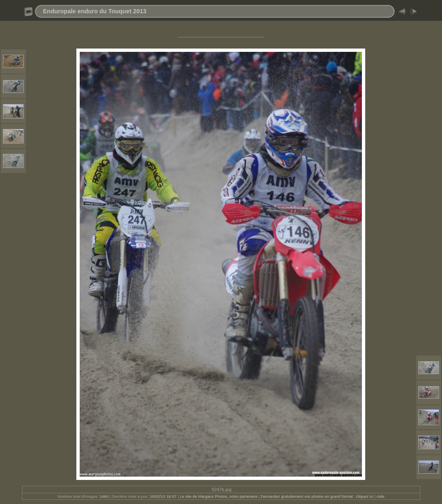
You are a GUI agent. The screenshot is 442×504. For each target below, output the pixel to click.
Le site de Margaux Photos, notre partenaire (219, 496)
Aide (380, 496)
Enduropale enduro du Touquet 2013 (95, 11)
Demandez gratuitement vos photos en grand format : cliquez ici (317, 496)
